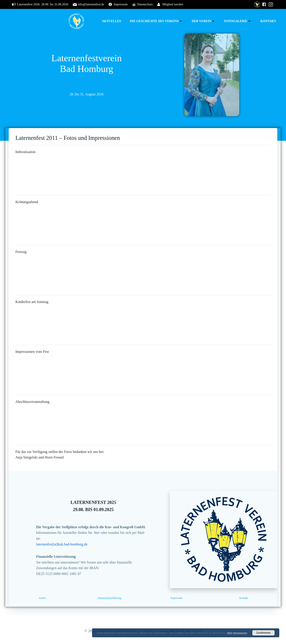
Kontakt (268, 21)
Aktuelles (111, 21)
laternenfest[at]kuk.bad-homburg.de (62, 544)
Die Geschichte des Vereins (156, 21)
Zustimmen (263, 633)
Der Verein (203, 21)
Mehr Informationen (237, 633)
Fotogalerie (238, 21)
